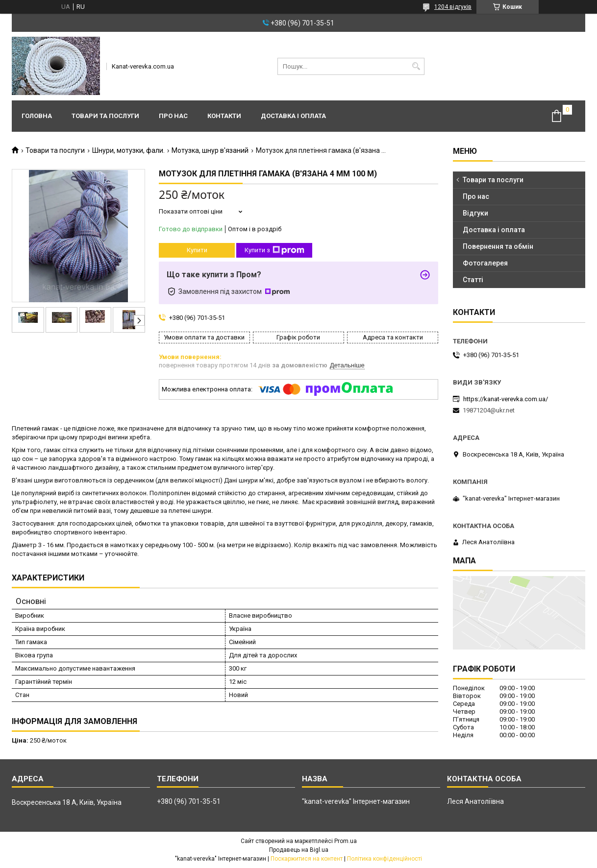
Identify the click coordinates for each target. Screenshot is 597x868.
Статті (473, 280)
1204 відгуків (453, 7)
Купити (197, 250)
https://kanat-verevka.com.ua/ (506, 399)
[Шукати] (416, 66)
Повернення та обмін (498, 246)
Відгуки (475, 213)
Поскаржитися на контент (307, 859)
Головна (37, 116)
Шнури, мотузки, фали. (128, 150)
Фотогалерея (485, 263)
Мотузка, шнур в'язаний (210, 150)
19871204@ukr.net (489, 410)
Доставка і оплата (293, 116)
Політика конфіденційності (385, 859)
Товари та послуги (105, 116)
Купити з (274, 250)
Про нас (173, 116)
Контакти (224, 116)
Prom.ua (346, 841)
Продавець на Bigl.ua (299, 850)
